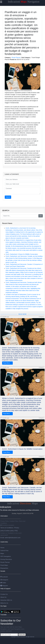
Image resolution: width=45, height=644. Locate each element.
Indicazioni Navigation (24, 2)
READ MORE (22, 314)
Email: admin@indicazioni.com (10, 538)
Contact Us (4, 594)
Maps (2, 553)
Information (4, 516)
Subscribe (22, 635)
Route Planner (16, 58)
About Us (3, 597)
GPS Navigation (6, 556)
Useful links (4, 542)
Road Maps (4, 565)
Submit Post (4, 551)
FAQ (16, 531)
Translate (3, 615)
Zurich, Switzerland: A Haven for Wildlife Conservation (22, 254)
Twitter (3, 583)
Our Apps (3, 606)
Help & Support (5, 589)
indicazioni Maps (22, 503)
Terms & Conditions (7, 528)
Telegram (4, 586)
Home (2, 548)
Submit (8, 197)
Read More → (7, 363)
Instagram (4, 580)
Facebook (4, 577)
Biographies (4, 568)
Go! (41, 216)
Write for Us (4, 603)
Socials (3, 571)
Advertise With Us (6, 600)
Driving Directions (6, 559)
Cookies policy (9, 531)
